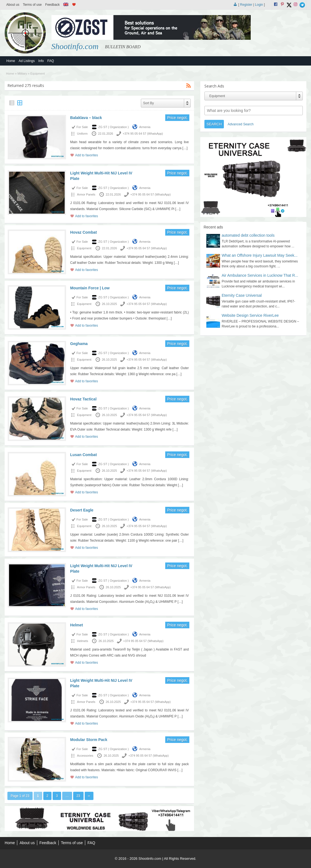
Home (11, 61)
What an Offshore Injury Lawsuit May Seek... (260, 255)
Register (246, 5)
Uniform (82, 134)
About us (13, 5)
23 (78, 796)
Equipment (84, 248)
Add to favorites (86, 155)
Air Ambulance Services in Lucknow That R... (260, 275)
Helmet (77, 625)
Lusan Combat (83, 455)
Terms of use (32, 5)
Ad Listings (27, 61)
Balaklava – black (86, 118)
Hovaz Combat (83, 232)
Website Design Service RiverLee (250, 315)
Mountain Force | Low (90, 288)
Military (22, 73)
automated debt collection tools (248, 235)
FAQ (51, 61)
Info (41, 61)
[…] (185, 148)
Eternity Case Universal (242, 295)
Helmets (82, 641)
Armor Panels (86, 194)
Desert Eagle (82, 510)
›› (89, 796)
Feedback (52, 5)
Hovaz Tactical (83, 399)
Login (259, 5)
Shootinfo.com (75, 46)
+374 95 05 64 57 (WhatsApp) (143, 134)
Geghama (79, 344)
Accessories (85, 756)
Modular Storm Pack (89, 740)
